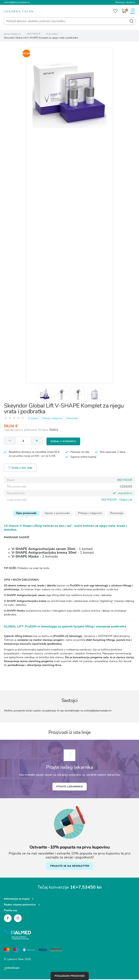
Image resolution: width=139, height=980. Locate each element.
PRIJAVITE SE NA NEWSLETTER (70, 867)
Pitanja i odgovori (52, 420)
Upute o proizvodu (57, 514)
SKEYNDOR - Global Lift (117, 500)
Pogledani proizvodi (70, 976)
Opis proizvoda (26, 514)
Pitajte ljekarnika (70, 787)
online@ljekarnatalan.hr (17, 2)
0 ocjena (33, 420)
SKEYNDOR (125, 481)
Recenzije (72, 420)
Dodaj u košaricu (63, 442)
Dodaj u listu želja (21, 469)
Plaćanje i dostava (125, 2)
